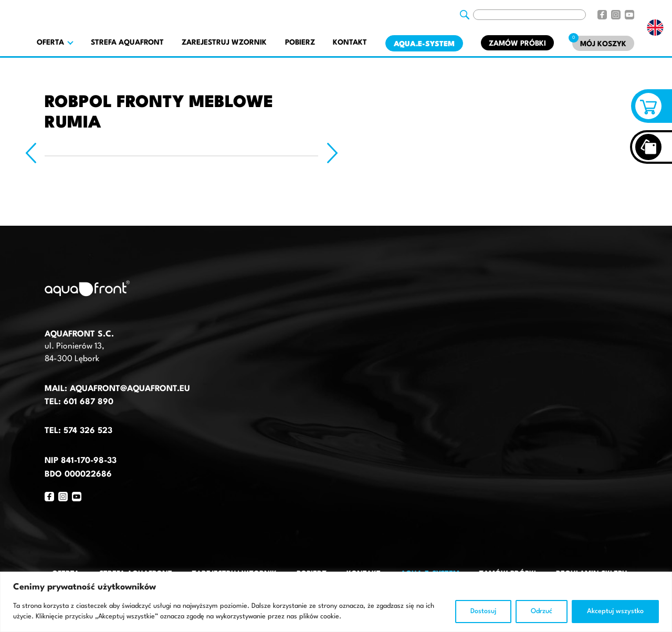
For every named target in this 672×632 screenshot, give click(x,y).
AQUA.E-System (424, 44)
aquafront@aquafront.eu (129, 389)
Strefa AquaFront (127, 43)
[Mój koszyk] (603, 43)
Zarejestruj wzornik (224, 43)
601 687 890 (88, 402)
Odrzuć (542, 611)
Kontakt (350, 43)
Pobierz (300, 43)
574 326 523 (88, 431)
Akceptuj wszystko (615, 611)
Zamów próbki (517, 44)
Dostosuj (483, 611)
